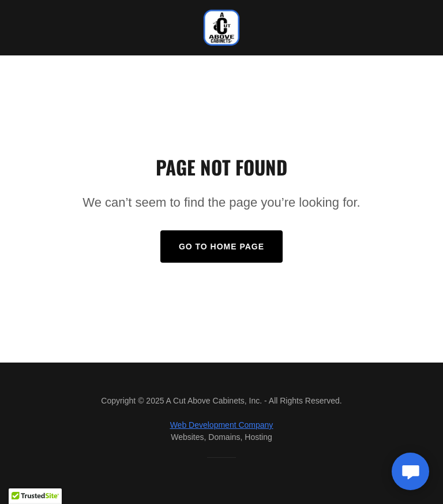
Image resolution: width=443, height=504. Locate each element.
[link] (221, 28)
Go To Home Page (221, 247)
